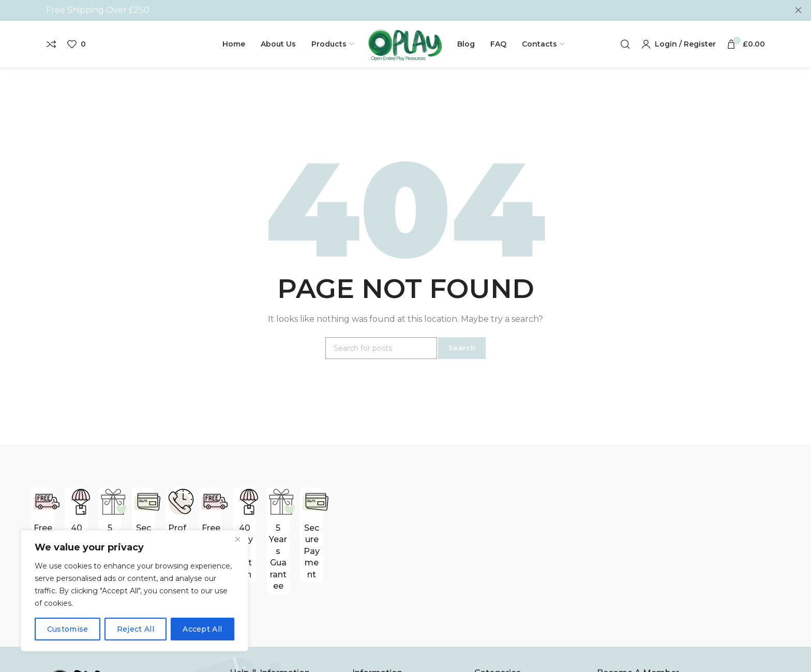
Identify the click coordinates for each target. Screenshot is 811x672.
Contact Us (375, 652)
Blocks (488, 652)
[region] (134, 591)
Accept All (202, 629)
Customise (68, 629)
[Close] (237, 539)
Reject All (136, 629)
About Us (249, 652)
